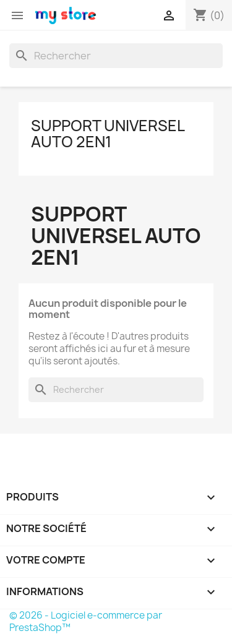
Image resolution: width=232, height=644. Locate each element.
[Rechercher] (116, 56)
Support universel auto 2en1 (108, 134)
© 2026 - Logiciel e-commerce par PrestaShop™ (86, 621)
